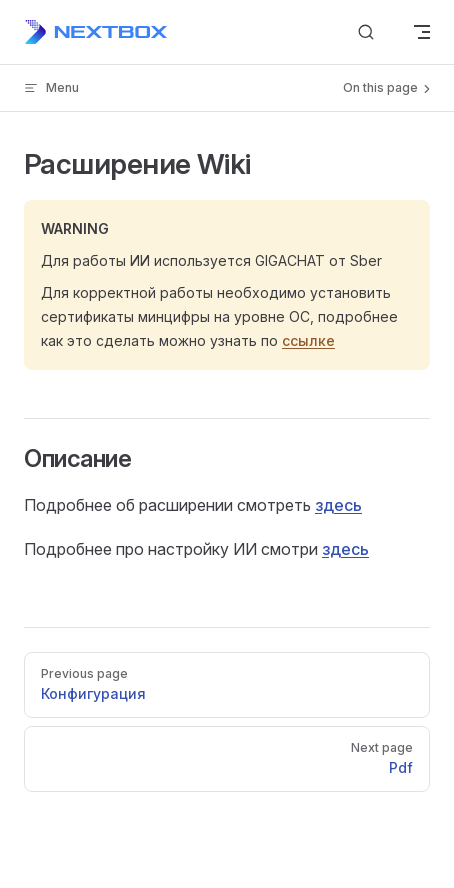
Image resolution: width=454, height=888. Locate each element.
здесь (338, 505)
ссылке (308, 340)
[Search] (366, 32)
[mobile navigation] (422, 32)
